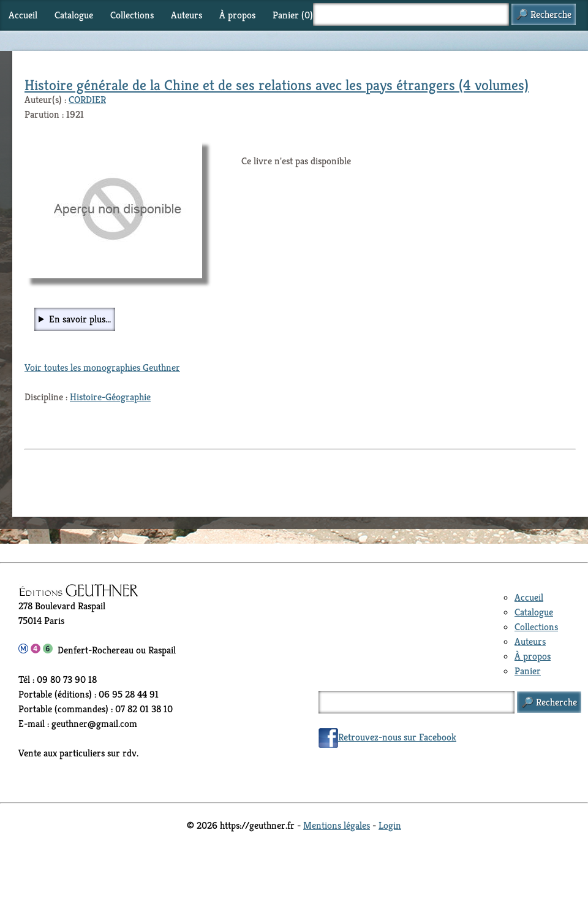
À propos (237, 15)
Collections (132, 15)
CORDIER (87, 100)
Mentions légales (337, 825)
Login (390, 825)
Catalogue (74, 15)
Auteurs (187, 15)
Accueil (23, 15)
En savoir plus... (80, 319)
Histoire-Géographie (110, 397)
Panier (528, 671)
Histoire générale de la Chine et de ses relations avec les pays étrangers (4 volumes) (277, 85)
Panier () (293, 15)
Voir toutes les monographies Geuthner (102, 367)
